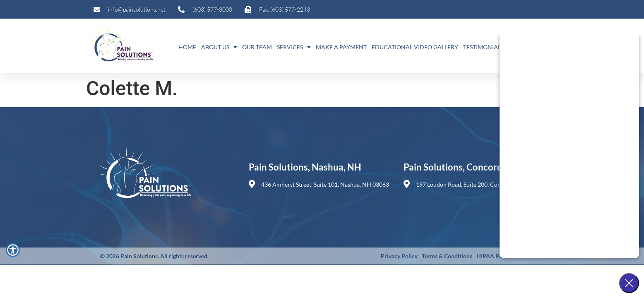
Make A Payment (341, 47)
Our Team (257, 47)
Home (187, 47)
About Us (219, 47)
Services (294, 47)
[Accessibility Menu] (13, 250)
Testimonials (483, 47)
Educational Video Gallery (415, 47)
